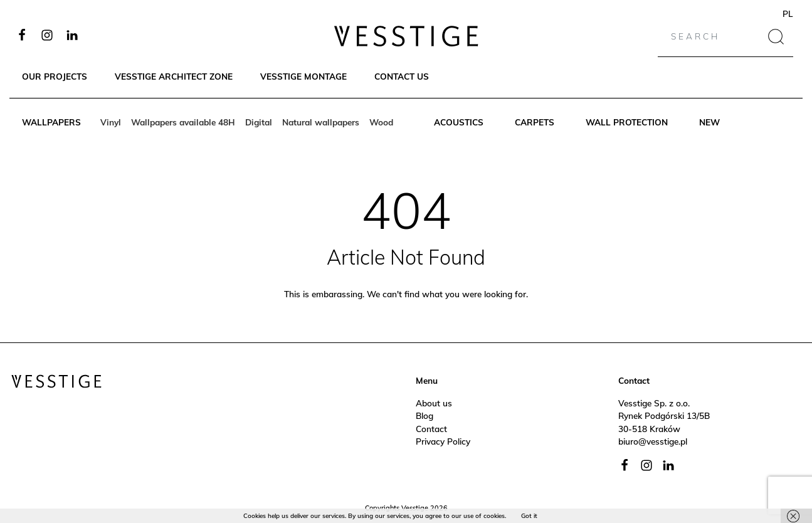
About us (434, 403)
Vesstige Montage (303, 76)
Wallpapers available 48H (183, 122)
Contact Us (402, 76)
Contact (431, 429)
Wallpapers (51, 122)
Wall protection (627, 122)
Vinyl (111, 122)
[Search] (712, 36)
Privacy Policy (443, 441)
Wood (381, 122)
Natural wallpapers (321, 122)
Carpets (535, 122)
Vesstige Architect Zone (174, 76)
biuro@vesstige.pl (653, 441)
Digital (259, 122)
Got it (529, 516)
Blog (424, 415)
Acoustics (459, 122)
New (709, 122)
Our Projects (55, 76)
